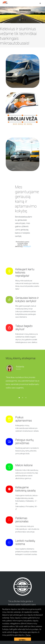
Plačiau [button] (28, 635)
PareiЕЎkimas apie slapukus (23, 642)
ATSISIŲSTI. (27, 246)
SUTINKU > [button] (22, 640)
